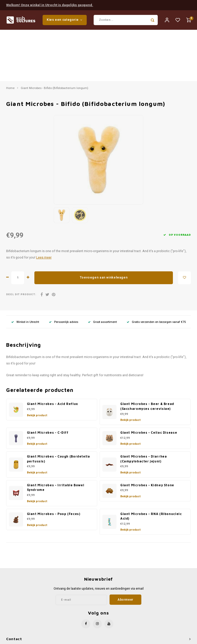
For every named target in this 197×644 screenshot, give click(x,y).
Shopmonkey (142, 639)
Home (10, 38)
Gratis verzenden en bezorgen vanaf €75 (156, 271)
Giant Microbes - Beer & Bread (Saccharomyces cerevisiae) (147, 356)
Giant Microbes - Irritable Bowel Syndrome (56, 437)
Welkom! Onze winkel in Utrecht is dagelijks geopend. (50, 5)
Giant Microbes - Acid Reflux (52, 354)
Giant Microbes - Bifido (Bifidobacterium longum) (55, 38)
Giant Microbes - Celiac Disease (149, 382)
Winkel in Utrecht (25, 271)
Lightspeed (110, 639)
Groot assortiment (102, 271)
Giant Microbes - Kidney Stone (147, 435)
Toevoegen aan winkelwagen (104, 227)
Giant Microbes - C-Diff (48, 382)
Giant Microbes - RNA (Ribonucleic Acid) (151, 466)
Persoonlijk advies (64, 271)
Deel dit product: (21, 244)
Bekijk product (37, 365)
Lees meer (44, 207)
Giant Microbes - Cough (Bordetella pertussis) (58, 408)
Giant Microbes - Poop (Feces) (54, 463)
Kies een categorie (65, 20)
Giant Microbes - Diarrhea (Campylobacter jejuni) (144, 408)
